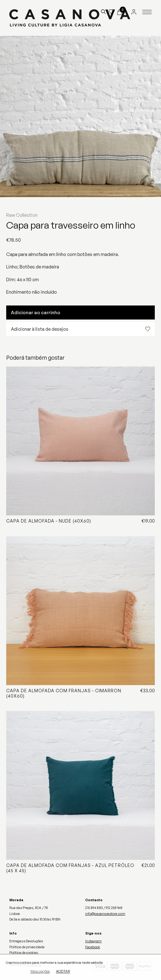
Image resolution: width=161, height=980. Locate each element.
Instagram (93, 941)
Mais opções (40, 972)
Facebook (93, 947)
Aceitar (63, 972)
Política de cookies (24, 953)
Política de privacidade (27, 947)
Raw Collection (22, 215)
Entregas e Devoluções (26, 941)
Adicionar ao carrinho (36, 312)
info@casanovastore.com (105, 914)
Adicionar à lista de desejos (80, 329)
